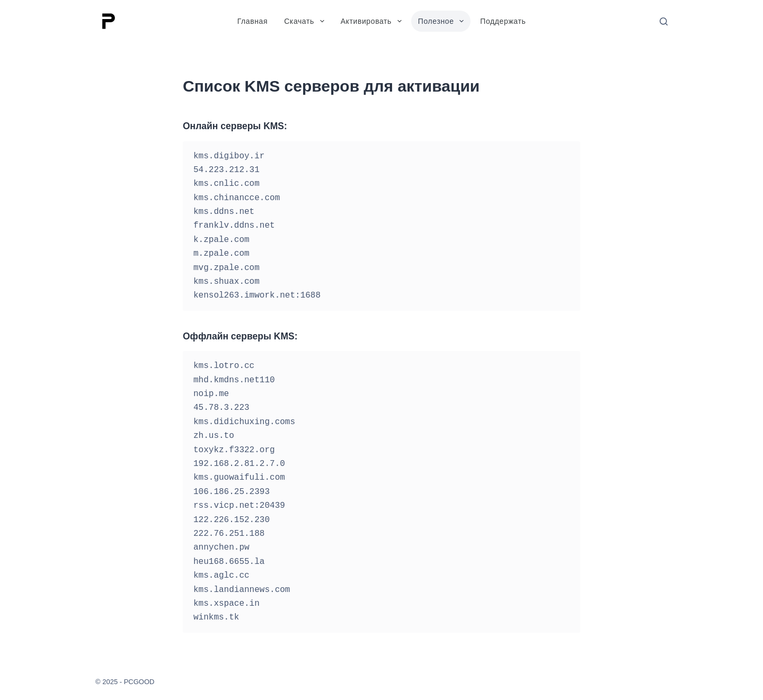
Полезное (443, 21)
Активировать (373, 21)
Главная (253, 21)
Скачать (306, 21)
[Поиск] (664, 21)
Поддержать (503, 21)
